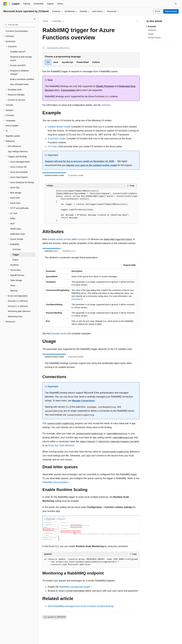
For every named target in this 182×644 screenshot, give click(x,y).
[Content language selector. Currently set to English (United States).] (17, 639)
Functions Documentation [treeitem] (17, 31)
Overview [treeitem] (17, 249)
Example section (59, 334)
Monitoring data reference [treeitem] (19, 311)
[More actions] (137, 21)
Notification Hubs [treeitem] (18, 234)
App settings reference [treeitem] (18, 151)
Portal (158, 11)
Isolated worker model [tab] (54, 175)
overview (106, 105)
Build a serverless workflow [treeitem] (22, 79)
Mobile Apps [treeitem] (16, 229)
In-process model (56, 139)
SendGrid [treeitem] (14, 265)
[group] (91, 206)
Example (152, 26)
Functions (57, 21)
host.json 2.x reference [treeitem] (18, 301)
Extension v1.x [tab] (69, 251)
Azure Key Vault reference (61, 445)
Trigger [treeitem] (16, 255)
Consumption (68, 90)
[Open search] (176, 4)
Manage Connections (83, 401)
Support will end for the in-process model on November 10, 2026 (79, 161)
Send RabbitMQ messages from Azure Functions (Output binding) (81, 606)
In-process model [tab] (76, 175)
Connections (77, 299)
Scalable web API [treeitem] (18, 52)
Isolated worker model (59, 127)
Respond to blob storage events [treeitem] (21, 59)
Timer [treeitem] (13, 286)
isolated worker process (59, 239)
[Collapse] (35, 19)
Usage (151, 34)
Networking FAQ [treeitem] (15, 316)
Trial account (171, 11)
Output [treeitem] (15, 260)
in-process (82, 239)
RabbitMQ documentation (55, 482)
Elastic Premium (105, 86)
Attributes (152, 30)
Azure (46, 21)
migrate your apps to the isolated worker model (91, 165)
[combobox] (19, 25)
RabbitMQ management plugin (75, 587)
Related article (154, 38)
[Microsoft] (5, 4)
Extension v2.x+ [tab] (52, 251)
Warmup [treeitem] (14, 291)
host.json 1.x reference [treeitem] (18, 306)
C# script (52, 146)
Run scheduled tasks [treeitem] (19, 84)
